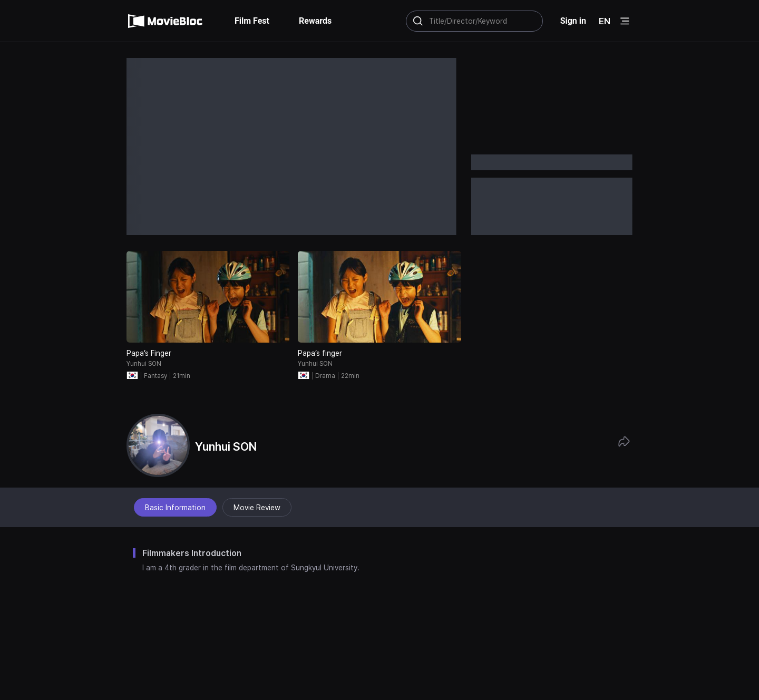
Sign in (573, 21)
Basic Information (175, 508)
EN (605, 21)
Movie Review (257, 508)
